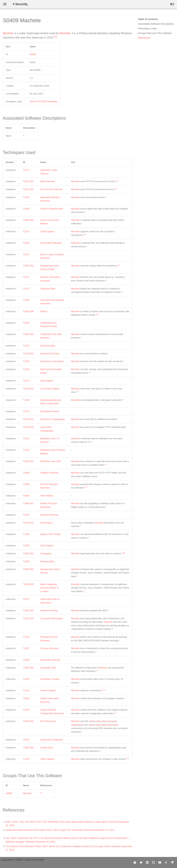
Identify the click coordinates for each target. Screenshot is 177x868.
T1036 (26, 561)
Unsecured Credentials (52, 740)
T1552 (26, 740)
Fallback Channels (49, 473)
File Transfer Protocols (51, 189)
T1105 (26, 534)
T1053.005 (28, 668)
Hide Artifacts (47, 496)
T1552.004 (28, 748)
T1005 (26, 361)
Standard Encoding (50, 354)
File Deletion (46, 523)
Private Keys (46, 748)
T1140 (26, 400)
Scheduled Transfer (50, 679)
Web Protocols (47, 181)
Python (44, 311)
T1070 (26, 515)
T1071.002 (28, 189)
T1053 (26, 660)
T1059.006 (28, 311)
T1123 (26, 231)
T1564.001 (28, 503)
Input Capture (47, 546)
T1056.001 (28, 553)
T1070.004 (28, 523)
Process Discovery (49, 648)
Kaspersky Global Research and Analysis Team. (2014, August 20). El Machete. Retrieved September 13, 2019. (60, 830)
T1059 (26, 300)
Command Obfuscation (52, 618)
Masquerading (47, 561)
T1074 (26, 381)
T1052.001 (28, 461)
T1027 (26, 599)
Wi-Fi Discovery (48, 721)
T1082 (26, 698)
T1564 (26, 496)
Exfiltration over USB (50, 461)
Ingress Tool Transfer (51, 534)
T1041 (26, 438)
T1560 (26, 209)
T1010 (26, 197)
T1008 (26, 473)
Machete (8, 33)
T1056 (26, 546)
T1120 (26, 637)
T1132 (26, 346)
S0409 (33, 54)
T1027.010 (28, 618)
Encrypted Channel (50, 411)
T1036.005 (28, 584)
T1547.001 (28, 266)
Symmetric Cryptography (52, 419)
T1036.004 (28, 569)
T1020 (26, 243)
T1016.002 (28, 721)
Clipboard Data (48, 289)
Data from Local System (52, 361)
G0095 (9, 793)
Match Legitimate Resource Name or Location (50, 588)
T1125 (26, 759)
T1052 (26, 450)
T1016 (26, 710)
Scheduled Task (48, 668)
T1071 (26, 170)
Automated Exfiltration (51, 243)
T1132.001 (28, 354)
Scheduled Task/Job (50, 660)
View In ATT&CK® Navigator (44, 101)
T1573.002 (28, 427)
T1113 (26, 690)
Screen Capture (48, 690)
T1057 (26, 648)
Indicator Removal (49, 515)
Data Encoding (48, 346)
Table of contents (148, 19)
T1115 (26, 289)
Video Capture (47, 759)
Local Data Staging (50, 389)
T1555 (26, 323)
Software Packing (49, 610)
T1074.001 (28, 389)
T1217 (26, 277)
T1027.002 (28, 610)
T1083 (26, 484)
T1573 (26, 411)
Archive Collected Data (52, 209)
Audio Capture (47, 231)
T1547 (26, 254)
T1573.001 (28, 419)
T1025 (26, 369)
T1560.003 (28, 220)
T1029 (26, 679)
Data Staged (46, 381)
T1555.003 (28, 334)
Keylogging (46, 553)
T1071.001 (28, 181)
